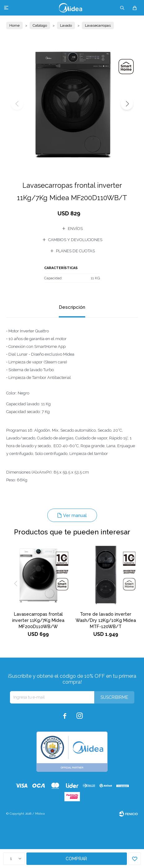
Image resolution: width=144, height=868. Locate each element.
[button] (127, 104)
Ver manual (75, 515)
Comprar (76, 859)
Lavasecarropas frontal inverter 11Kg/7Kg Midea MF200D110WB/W (38, 620)
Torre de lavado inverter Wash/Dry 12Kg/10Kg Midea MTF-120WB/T (106, 620)
